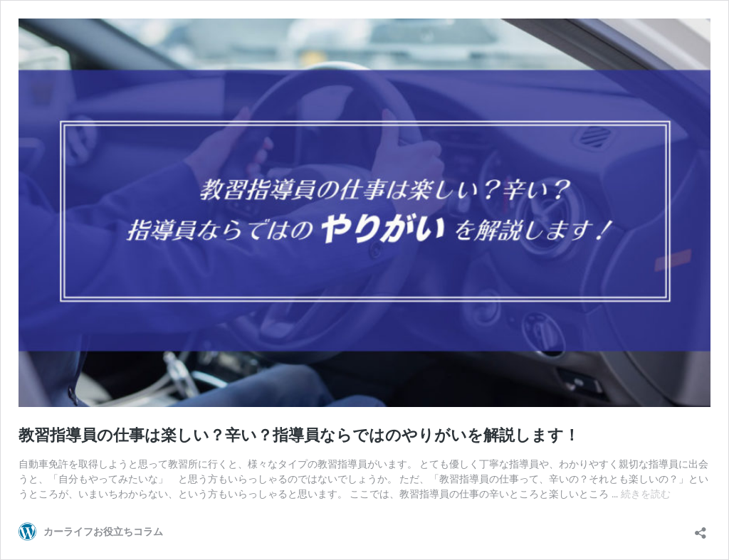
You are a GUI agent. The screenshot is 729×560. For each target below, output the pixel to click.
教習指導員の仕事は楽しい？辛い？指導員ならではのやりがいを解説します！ (299, 435)
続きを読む (646, 494)
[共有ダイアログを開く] (701, 528)
